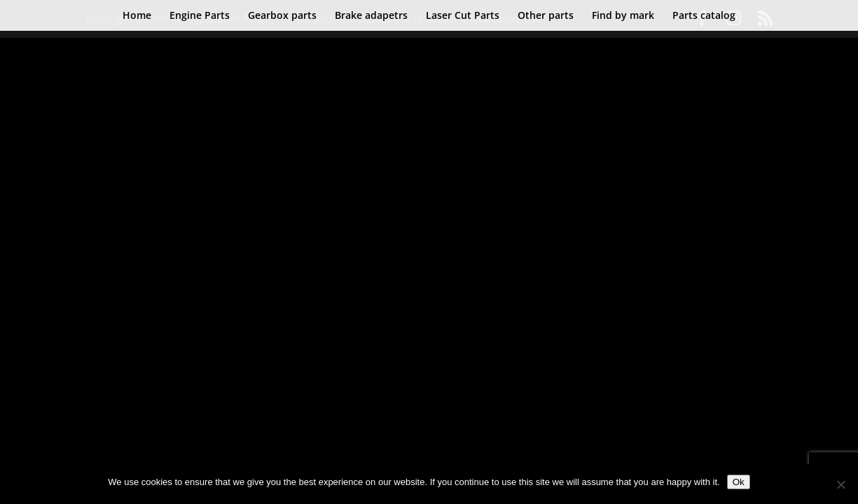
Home (137, 16)
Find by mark (623, 16)
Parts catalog (704, 16)
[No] (840, 484)
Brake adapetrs (371, 16)
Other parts (546, 16)
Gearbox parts (282, 16)
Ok (739, 482)
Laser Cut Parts (463, 16)
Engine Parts (200, 16)
